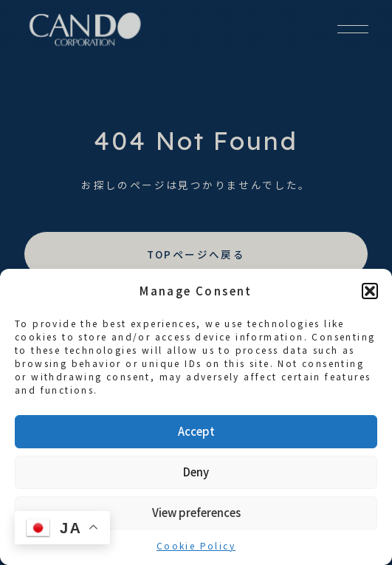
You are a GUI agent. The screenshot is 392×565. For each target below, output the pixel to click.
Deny (196, 472)
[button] (370, 291)
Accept (196, 431)
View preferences (196, 512)
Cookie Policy (196, 545)
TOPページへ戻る (196, 254)
